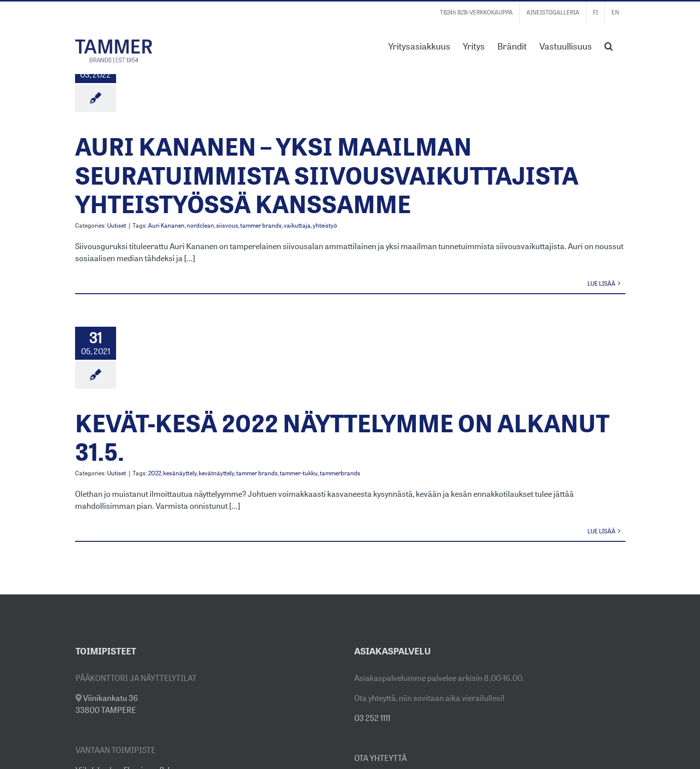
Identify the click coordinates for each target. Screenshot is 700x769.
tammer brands (261, 225)
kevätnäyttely (216, 473)
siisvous (227, 225)
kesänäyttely (180, 473)
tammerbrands (340, 473)
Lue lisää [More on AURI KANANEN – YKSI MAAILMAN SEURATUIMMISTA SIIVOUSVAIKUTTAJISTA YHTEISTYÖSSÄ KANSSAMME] (601, 283)
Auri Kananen (166, 225)
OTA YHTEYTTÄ (381, 758)
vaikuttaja (297, 225)
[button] (609, 45)
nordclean (200, 225)
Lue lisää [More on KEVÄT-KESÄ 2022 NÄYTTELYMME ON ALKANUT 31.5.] (601, 531)
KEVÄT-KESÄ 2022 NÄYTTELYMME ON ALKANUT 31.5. (342, 438)
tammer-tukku (299, 473)
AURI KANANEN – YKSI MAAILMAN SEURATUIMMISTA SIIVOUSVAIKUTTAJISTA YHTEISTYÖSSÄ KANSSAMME (327, 175)
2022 (155, 473)
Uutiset (117, 225)
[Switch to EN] (615, 13)
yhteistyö (325, 225)
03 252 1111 (372, 718)
